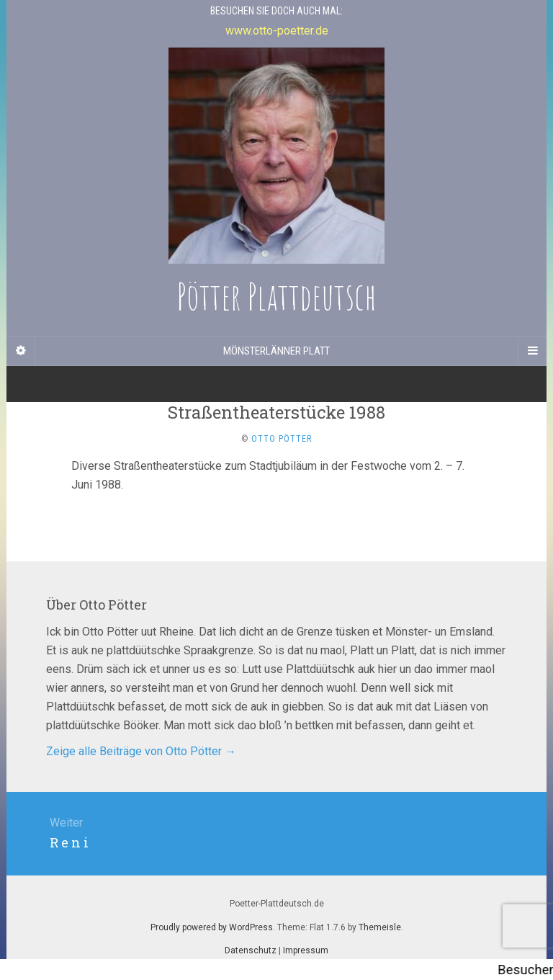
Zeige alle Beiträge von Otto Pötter (141, 751)
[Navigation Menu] (532, 351)
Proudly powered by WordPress (212, 927)
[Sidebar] (21, 351)
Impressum (306, 950)
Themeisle (380, 927)
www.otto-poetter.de (277, 31)
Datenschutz (251, 950)
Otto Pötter (282, 439)
